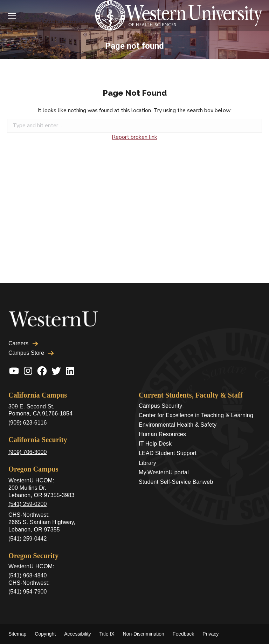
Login (34, 16)
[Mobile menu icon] (12, 16)
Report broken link (134, 137)
